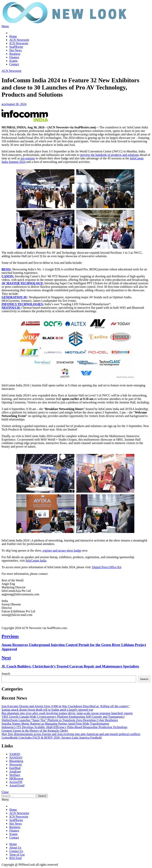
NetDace (15, 775)
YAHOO (15, 754)
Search (6, 674)
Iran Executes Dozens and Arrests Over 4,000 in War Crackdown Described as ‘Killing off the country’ (66, 706)
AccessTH (16, 782)
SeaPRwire (16, 47)
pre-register (28, 158)
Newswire (16, 764)
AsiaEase (15, 771)
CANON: (8, 276)
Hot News (15, 50)
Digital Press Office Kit (107, 567)
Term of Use (17, 855)
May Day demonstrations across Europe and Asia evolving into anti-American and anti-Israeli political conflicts (71, 734)
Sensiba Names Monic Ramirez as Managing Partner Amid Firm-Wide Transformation (55, 724)
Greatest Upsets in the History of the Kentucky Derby (35, 731)
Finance (14, 57)
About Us (15, 848)
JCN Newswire (19, 43)
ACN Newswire (19, 40)
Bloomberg (16, 761)
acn (4, 104)
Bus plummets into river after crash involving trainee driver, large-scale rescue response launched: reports (67, 713)
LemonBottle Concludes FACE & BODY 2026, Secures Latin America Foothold (52, 738)
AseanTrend (17, 785)
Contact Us (16, 851)
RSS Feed (15, 858)
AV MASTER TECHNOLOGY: (23, 283)
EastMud (15, 768)
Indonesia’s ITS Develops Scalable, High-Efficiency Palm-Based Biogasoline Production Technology (64, 727)
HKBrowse (16, 778)
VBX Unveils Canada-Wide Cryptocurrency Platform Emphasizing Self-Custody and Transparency (63, 717)
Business (15, 54)
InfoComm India (36, 561)
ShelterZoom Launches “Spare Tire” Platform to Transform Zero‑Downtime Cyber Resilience (60, 720)
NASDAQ (16, 758)
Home (13, 36)
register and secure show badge (62, 550)
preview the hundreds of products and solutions (109, 155)
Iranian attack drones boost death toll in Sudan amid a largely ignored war (47, 710)
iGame (13, 61)
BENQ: (6, 269)
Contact (14, 64)
